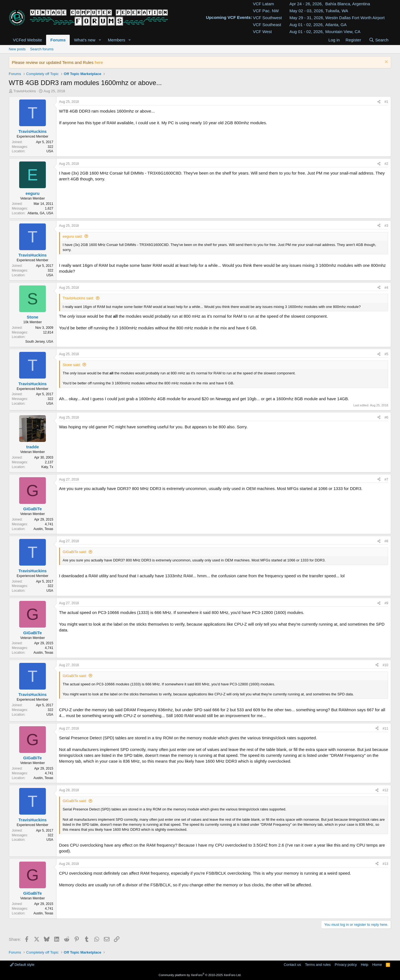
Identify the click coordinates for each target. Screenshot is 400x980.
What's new (85, 40)
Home (377, 965)
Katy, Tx (47, 467)
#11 (385, 728)
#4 (386, 288)
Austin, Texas (43, 529)
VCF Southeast (267, 25)
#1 (386, 102)
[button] (100, 40)
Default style (22, 965)
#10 (385, 665)
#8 (386, 541)
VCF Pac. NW (266, 11)
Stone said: (72, 365)
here (99, 62)
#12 (385, 790)
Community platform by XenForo (200, 975)
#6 (386, 417)
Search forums (42, 49)
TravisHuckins (25, 91)
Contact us (292, 965)
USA (50, 151)
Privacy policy (346, 965)
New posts (17, 49)
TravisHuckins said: (78, 298)
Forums (58, 40)
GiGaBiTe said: (75, 552)
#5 (386, 354)
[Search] (378, 40)
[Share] (379, 102)
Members (117, 40)
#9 (386, 603)
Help (365, 965)
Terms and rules (318, 965)
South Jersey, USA (39, 342)
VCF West (262, 32)
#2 (386, 164)
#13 (385, 864)
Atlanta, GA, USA (40, 213)
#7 (386, 479)
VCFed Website (28, 40)
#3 (386, 226)
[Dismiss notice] (386, 62)
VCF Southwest (267, 18)
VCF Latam (263, 4)
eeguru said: (73, 236)
